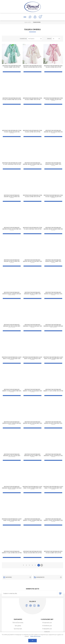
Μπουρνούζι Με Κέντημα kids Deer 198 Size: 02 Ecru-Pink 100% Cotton (32, 552)
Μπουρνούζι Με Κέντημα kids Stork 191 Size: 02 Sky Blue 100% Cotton (32, 228)
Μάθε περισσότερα (35, 636)
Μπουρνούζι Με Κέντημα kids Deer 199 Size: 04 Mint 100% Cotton (12, 66)
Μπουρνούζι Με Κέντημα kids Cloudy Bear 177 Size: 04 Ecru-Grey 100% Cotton (53, 488)
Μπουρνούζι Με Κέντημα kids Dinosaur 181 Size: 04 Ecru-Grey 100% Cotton (12, 456)
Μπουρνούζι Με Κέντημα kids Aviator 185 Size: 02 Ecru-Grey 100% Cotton (32, 261)
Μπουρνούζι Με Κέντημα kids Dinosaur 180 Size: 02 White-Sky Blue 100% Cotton (53, 326)
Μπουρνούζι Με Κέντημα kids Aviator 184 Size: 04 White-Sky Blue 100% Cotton (12, 423)
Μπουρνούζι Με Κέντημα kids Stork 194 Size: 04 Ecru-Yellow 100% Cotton (12, 132)
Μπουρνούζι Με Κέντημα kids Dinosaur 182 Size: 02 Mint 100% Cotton (32, 294)
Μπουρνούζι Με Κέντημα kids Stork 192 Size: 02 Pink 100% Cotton (32, 196)
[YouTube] (34, 606)
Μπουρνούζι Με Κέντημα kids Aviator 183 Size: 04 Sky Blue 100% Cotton (53, 423)
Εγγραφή (60, 593)
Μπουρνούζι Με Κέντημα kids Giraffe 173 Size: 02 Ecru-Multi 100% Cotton (32, 391)
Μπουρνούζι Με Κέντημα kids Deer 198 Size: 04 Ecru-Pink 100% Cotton (32, 66)
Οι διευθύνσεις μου (47, 626)
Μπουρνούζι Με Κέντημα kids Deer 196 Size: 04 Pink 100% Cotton (53, 66)
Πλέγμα (5, 39)
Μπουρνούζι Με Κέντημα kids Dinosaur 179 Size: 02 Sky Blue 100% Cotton (32, 326)
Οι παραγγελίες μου (47, 629)
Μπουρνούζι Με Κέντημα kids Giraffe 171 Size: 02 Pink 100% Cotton (53, 390)
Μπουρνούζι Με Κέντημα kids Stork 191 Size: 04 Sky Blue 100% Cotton (12, 164)
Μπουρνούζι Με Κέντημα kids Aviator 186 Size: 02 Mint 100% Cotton (53, 261)
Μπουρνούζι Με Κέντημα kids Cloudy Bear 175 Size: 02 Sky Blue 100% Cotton (32, 359)
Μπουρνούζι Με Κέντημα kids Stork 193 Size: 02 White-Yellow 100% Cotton (53, 197)
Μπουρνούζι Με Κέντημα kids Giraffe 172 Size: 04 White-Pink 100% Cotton (32, 520)
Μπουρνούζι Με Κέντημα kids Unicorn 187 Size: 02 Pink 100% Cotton (12, 261)
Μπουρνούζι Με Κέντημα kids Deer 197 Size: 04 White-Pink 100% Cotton (12, 99)
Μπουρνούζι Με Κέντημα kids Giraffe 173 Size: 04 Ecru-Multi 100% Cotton (53, 520)
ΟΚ (32, 641)
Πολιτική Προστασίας (18, 623)
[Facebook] (27, 606)
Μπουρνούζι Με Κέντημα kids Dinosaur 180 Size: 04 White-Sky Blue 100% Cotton (12, 488)
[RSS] (38, 606)
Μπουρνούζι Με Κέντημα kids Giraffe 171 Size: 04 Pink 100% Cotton (12, 552)
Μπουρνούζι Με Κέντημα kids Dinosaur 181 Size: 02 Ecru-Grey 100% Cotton (12, 326)
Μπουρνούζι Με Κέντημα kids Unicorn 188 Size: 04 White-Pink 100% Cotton (32, 164)
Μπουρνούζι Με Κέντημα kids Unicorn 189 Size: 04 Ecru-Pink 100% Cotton (53, 132)
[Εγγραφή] (30, 593)
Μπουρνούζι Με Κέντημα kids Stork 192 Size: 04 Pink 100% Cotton (32, 131)
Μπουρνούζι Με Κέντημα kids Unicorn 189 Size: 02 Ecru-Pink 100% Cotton (12, 229)
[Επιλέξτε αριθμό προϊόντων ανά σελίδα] (56, 39)
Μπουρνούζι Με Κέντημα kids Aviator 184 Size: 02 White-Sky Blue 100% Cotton (12, 294)
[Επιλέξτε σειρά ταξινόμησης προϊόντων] (35, 39)
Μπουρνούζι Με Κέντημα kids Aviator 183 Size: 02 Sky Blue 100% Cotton (53, 294)
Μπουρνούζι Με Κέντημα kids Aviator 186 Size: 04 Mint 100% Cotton (53, 164)
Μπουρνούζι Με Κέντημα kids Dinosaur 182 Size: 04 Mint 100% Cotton (32, 456)
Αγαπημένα (47, 632)
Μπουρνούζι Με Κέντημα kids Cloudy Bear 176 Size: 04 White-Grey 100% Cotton (32, 488)
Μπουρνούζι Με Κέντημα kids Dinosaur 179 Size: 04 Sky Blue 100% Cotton (53, 456)
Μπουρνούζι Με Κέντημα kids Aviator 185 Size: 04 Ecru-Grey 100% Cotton (32, 423)
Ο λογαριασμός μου (47, 623)
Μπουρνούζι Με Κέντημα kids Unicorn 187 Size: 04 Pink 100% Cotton (12, 197)
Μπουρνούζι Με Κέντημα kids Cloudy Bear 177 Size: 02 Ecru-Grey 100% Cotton (12, 359)
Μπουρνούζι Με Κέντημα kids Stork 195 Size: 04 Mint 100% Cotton (32, 99)
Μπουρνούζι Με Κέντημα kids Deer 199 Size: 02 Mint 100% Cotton (53, 552)
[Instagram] (31, 606)
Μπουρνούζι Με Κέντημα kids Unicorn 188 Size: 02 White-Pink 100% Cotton (53, 229)
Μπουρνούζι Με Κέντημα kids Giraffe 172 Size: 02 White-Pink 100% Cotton (12, 391)
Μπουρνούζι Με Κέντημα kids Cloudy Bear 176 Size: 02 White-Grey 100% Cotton (53, 359)
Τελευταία (42, 565)
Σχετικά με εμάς (18, 629)
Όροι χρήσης (18, 626)
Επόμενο (39, 565)
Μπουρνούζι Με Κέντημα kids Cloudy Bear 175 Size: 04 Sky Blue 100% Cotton (12, 520)
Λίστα (8, 39)
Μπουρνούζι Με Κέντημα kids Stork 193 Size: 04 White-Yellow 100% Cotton (53, 100)
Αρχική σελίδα (28, 22)
